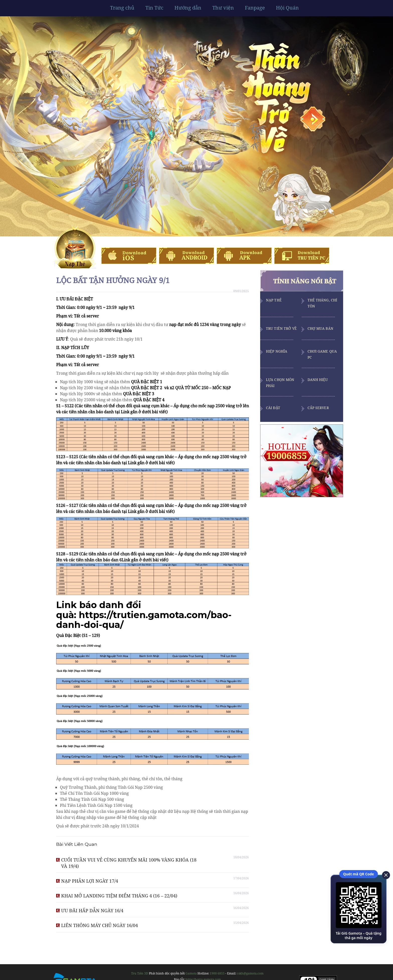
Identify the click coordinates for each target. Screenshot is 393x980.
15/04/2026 (241, 923)
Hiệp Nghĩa (277, 351)
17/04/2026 (241, 878)
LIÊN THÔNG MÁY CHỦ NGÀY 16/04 (100, 925)
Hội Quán (287, 8)
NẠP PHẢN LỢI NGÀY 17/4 (90, 881)
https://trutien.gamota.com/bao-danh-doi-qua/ (144, 620)
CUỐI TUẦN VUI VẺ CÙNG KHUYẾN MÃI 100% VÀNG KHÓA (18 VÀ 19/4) (129, 863)
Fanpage (255, 8)
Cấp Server (318, 408)
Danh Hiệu (318, 380)
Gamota (191, 973)
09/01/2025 (241, 291)
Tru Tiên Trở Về (281, 328)
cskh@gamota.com (250, 973)
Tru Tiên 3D (140, 973)
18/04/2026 (241, 857)
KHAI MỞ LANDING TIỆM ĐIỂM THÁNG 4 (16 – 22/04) (119, 896)
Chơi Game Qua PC (322, 354)
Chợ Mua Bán (320, 328)
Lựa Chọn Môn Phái (280, 383)
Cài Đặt (273, 408)
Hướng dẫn (188, 8)
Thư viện (223, 8)
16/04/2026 (241, 893)
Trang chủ (122, 8)
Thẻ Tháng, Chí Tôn (322, 303)
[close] (384, 875)
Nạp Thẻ (274, 300)
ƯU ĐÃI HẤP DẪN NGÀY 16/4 (92, 910)
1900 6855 (217, 973)
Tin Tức (154, 8)
